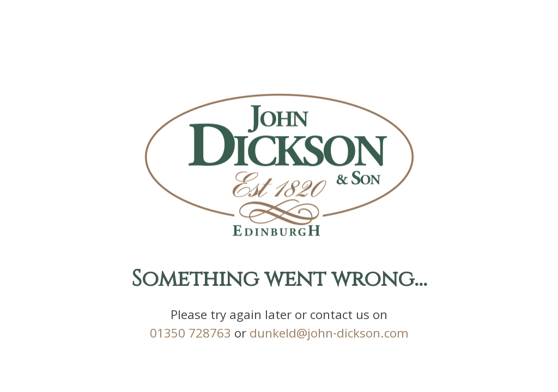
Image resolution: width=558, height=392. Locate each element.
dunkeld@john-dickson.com (329, 336)
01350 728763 (190, 336)
